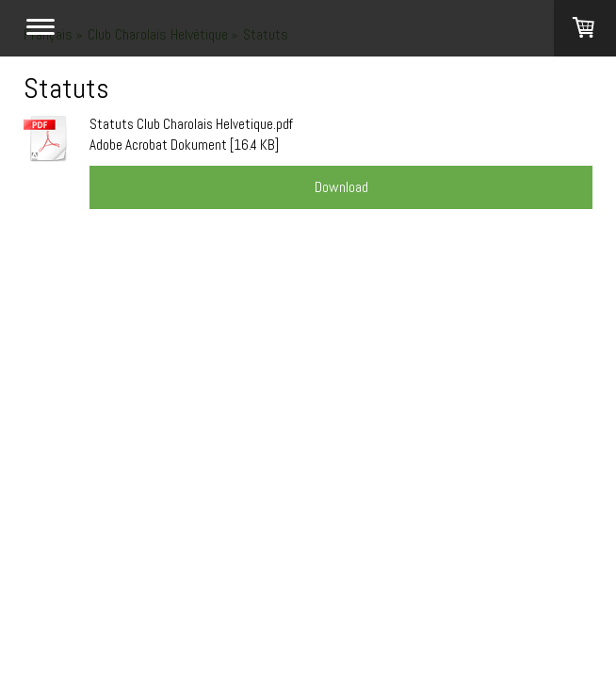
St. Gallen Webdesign (162, 328)
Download (341, 187)
